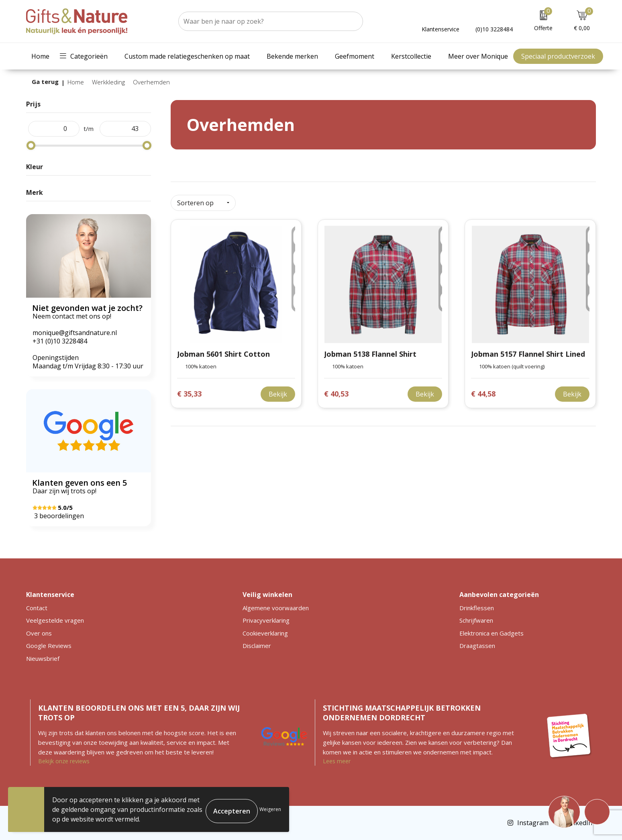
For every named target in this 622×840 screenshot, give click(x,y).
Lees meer (337, 761)
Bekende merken (292, 56)
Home (40, 56)
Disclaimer (257, 646)
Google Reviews (49, 646)
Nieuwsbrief (43, 658)
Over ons (39, 633)
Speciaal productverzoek (558, 56)
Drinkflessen (477, 608)
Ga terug (45, 82)
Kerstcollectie (411, 56)
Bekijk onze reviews (64, 761)
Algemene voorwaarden (276, 608)
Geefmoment (355, 56)
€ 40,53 (336, 391)
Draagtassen (477, 646)
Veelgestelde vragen (55, 620)
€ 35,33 (189, 391)
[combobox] (262, 21)
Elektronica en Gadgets (491, 633)
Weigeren (270, 809)
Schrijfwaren (476, 620)
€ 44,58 (483, 391)
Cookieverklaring (265, 633)
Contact (37, 608)
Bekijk (278, 391)
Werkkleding (108, 82)
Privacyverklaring (266, 620)
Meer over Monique (478, 56)
